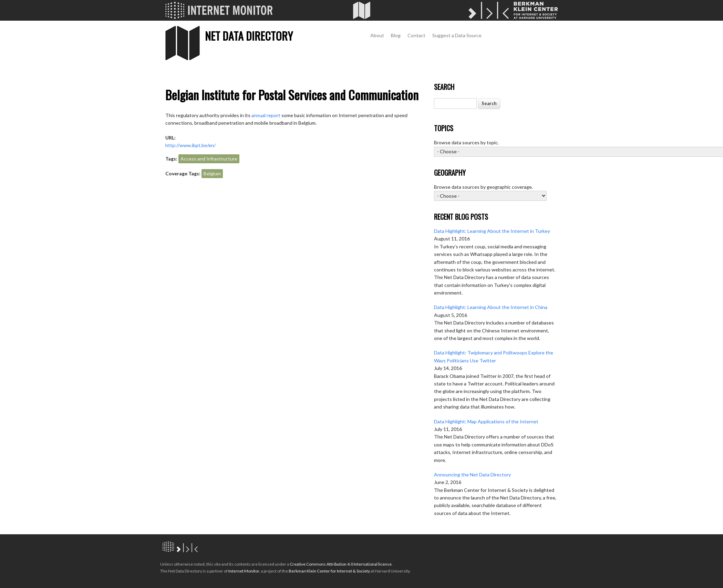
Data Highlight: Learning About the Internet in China (491, 307)
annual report (266, 115)
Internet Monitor (244, 571)
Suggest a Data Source (457, 35)
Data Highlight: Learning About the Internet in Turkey (492, 231)
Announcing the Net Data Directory (472, 474)
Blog (396, 35)
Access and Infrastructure (209, 159)
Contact (416, 35)
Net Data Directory (249, 36)
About (377, 35)
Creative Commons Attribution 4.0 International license (341, 564)
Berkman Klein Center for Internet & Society (329, 571)
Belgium (212, 173)
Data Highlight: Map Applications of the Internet (486, 421)
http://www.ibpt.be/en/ (190, 145)
